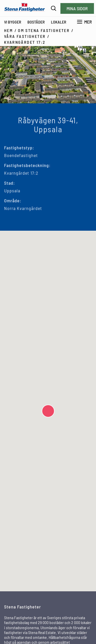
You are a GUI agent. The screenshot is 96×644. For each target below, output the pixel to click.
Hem (8, 30)
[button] (48, 411)
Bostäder (36, 22)
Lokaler (59, 22)
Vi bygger (13, 22)
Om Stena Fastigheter (44, 30)
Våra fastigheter (25, 36)
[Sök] (54, 8)
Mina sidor (77, 8)
